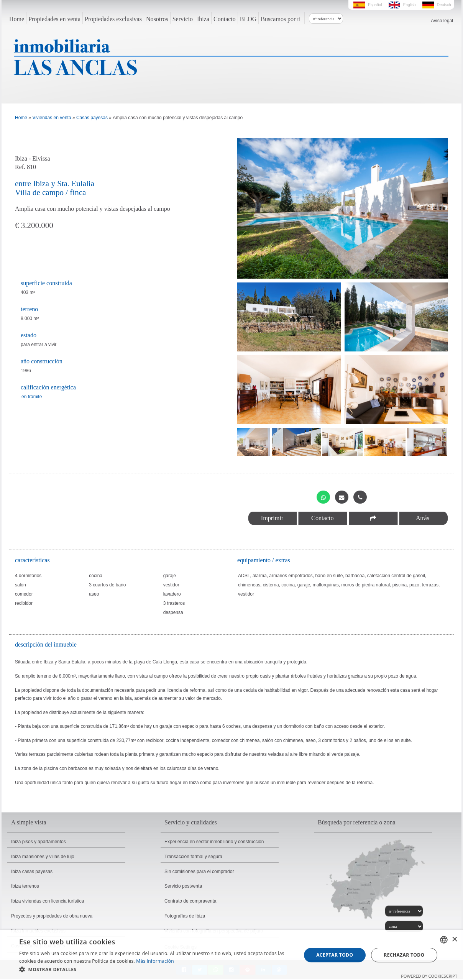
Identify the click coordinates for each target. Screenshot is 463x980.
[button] (156, 970)
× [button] (454, 940)
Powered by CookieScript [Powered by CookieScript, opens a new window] (429, 976)
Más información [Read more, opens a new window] (155, 961)
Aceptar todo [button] (335, 955)
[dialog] (231, 955)
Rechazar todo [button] (404, 955)
